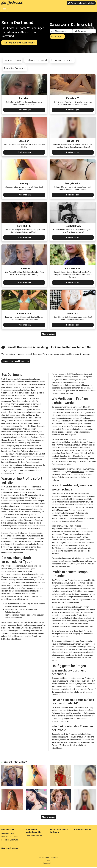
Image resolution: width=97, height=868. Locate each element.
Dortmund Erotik (12, 61)
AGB (48, 861)
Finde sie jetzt (57, 37)
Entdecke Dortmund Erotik (82, 619)
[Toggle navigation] (5, 9)
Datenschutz (48, 864)
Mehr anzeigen (48, 335)
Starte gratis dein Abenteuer (19, 43)
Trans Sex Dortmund (15, 69)
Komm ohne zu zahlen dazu (16, 362)
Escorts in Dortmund (62, 61)
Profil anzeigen (24, 111)
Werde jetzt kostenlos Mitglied (81, 3)
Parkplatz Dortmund (36, 61)
